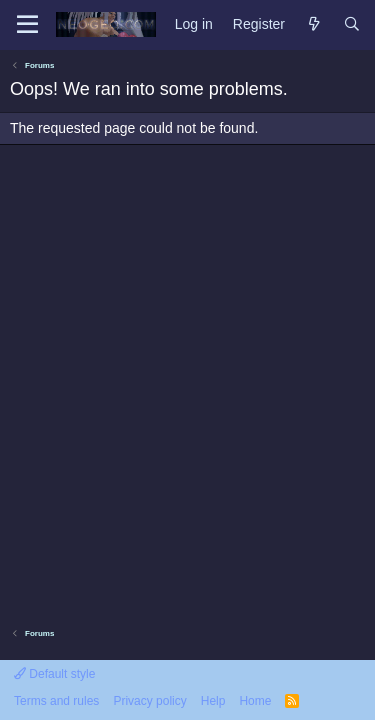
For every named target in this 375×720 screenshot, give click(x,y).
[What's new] (314, 25)
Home (255, 701)
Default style (54, 674)
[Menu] (27, 25)
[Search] (352, 25)
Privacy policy (149, 701)
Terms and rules (56, 701)
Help (213, 701)
